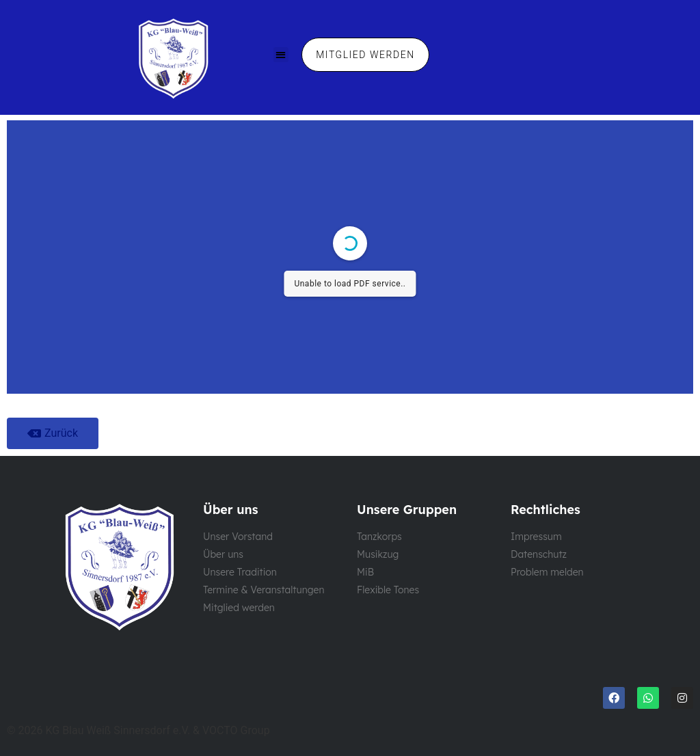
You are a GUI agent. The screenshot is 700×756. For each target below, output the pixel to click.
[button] (281, 55)
